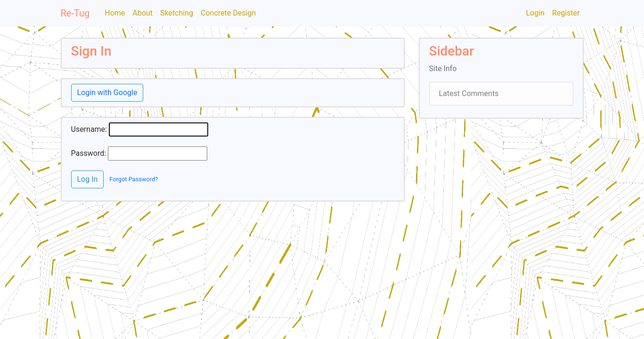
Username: (89, 129)
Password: (89, 153)
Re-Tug (75, 13)
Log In (88, 179)
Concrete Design (228, 13)
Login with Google (107, 93)
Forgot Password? (134, 179)
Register (566, 13)
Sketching (177, 13)
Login (535, 13)
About (143, 13)
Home (115, 13)
